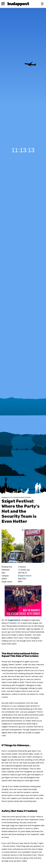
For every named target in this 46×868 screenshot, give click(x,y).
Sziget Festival (14, 620)
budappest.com (7, 497)
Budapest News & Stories (22, 497)
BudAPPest (18, 4)
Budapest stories (25, 576)
